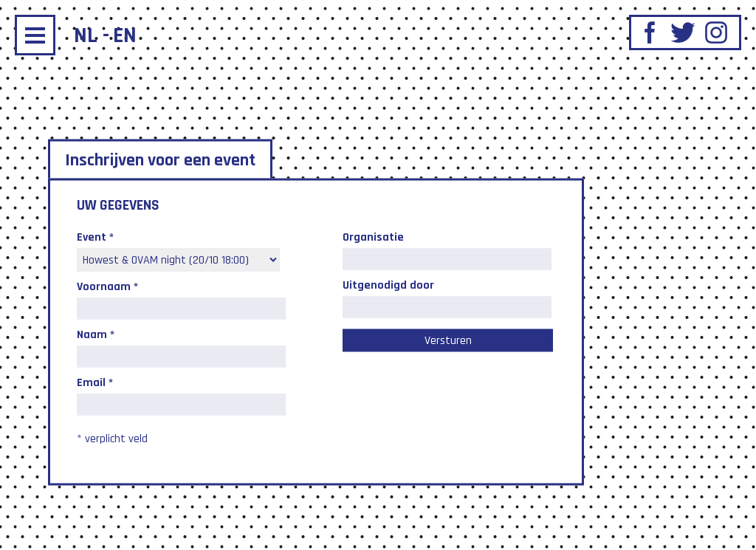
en (125, 35)
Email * (95, 382)
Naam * (96, 334)
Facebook (650, 32)
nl (86, 35)
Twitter (683, 32)
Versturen (448, 340)
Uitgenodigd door (388, 285)
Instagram (716, 32)
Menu (35, 35)
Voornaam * (107, 286)
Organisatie (373, 237)
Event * (95, 237)
